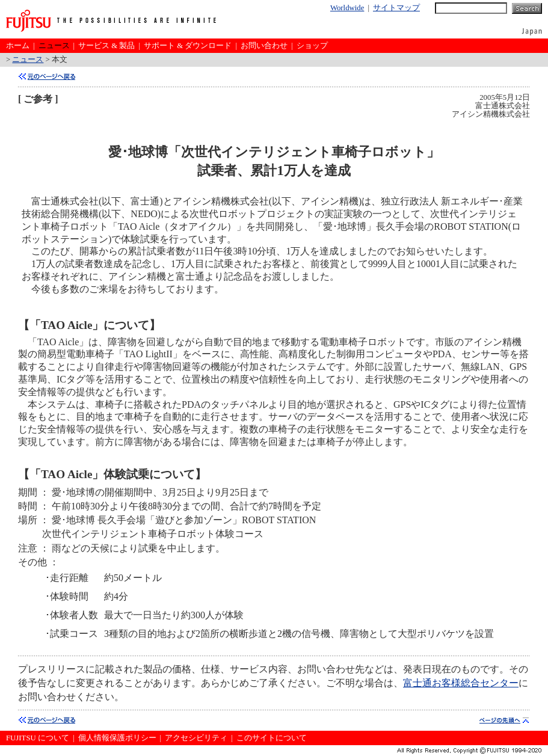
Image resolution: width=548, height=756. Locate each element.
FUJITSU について (38, 738)
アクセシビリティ (196, 738)
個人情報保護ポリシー (117, 738)
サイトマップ (396, 8)
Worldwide (347, 8)
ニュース (54, 46)
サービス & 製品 (106, 46)
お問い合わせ (264, 46)
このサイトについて (272, 738)
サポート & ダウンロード (188, 46)
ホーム (18, 46)
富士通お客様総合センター (461, 683)
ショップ (312, 46)
